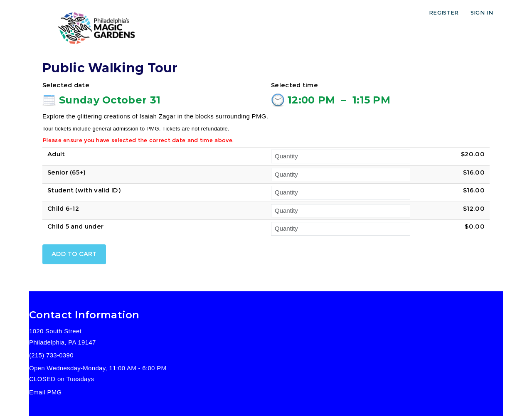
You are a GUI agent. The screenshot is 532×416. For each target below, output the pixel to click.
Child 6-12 (63, 208)
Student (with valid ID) (84, 190)
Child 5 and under (75, 226)
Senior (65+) (66, 172)
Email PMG (46, 392)
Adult (56, 154)
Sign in (482, 12)
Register (444, 12)
